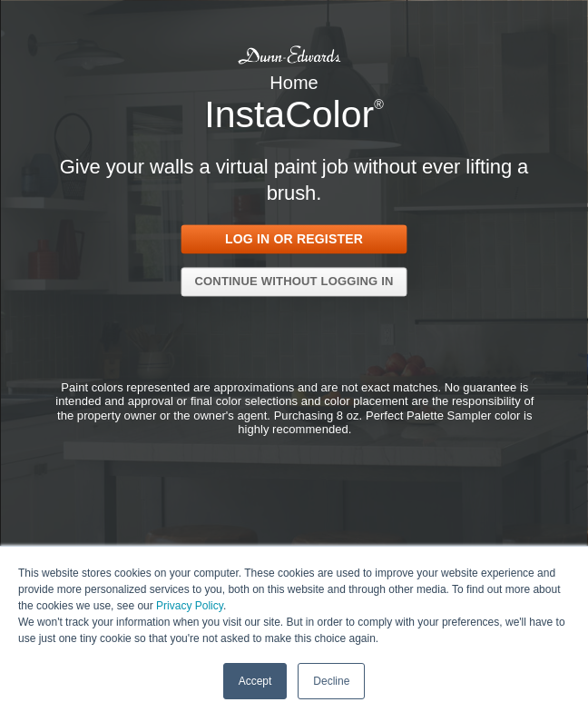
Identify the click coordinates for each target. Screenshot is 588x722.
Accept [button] (255, 680)
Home (294, 83)
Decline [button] (331, 680)
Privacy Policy (190, 605)
